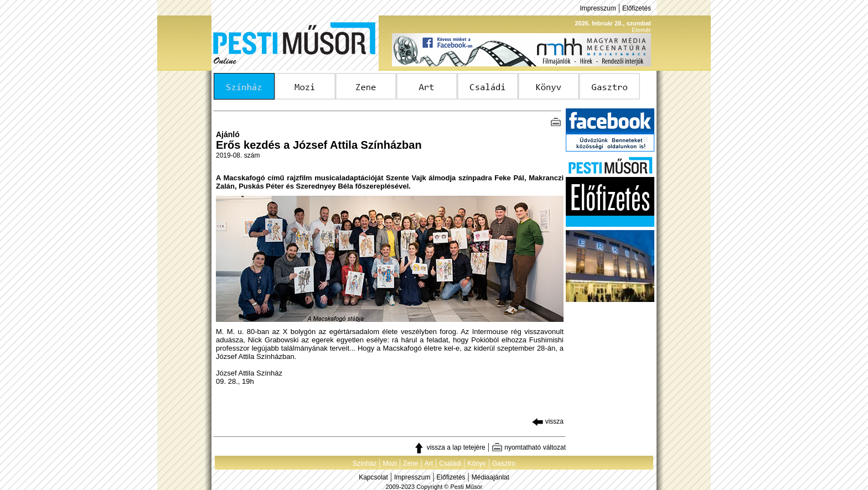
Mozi (390, 463)
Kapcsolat (373, 477)
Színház (365, 463)
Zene (410, 463)
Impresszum (598, 8)
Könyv (476, 463)
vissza (548, 421)
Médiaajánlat (490, 477)
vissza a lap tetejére (449, 447)
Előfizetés (637, 8)
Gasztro (504, 463)
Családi (450, 463)
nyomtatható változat (529, 447)
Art (429, 463)
